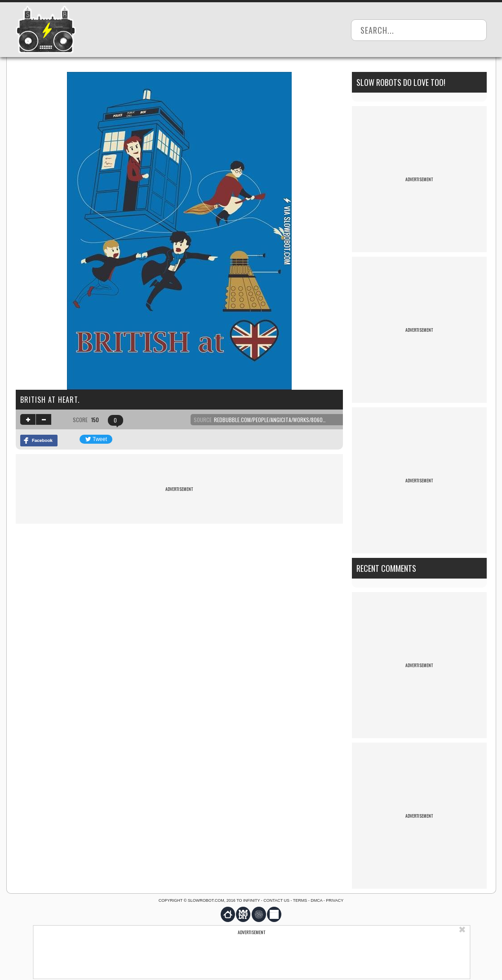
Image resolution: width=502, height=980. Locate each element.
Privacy (335, 900)
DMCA (316, 900)
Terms (300, 900)
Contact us (276, 900)
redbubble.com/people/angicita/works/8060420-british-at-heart (295, 420)
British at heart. (50, 400)
